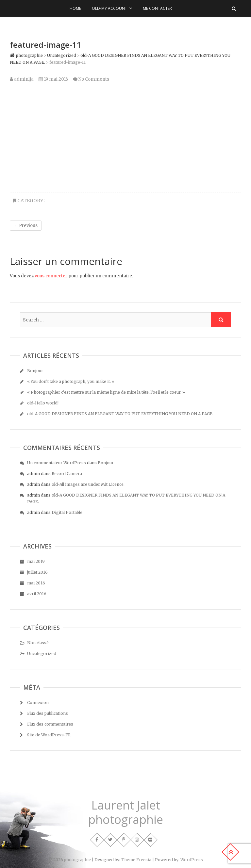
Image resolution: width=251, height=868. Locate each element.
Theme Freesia (136, 860)
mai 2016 (36, 583)
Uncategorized (42, 654)
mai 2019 (36, 561)
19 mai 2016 (53, 79)
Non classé (38, 643)
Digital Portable (67, 512)
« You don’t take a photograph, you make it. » (71, 381)
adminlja (22, 79)
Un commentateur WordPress (57, 463)
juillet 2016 (37, 572)
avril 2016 (37, 594)
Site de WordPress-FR (49, 735)
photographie (77, 860)
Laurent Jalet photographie (126, 812)
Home (75, 8)
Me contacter (157, 8)
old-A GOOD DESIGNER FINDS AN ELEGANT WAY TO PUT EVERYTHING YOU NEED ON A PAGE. (120, 414)
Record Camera (67, 474)
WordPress (192, 860)
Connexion (38, 703)
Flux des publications (48, 713)
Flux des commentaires (50, 724)
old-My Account (109, 8)
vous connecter (51, 276)
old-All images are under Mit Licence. (88, 484)
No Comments (94, 79)
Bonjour (35, 371)
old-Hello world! (43, 403)
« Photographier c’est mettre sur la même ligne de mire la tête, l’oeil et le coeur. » (106, 392)
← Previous (26, 226)
